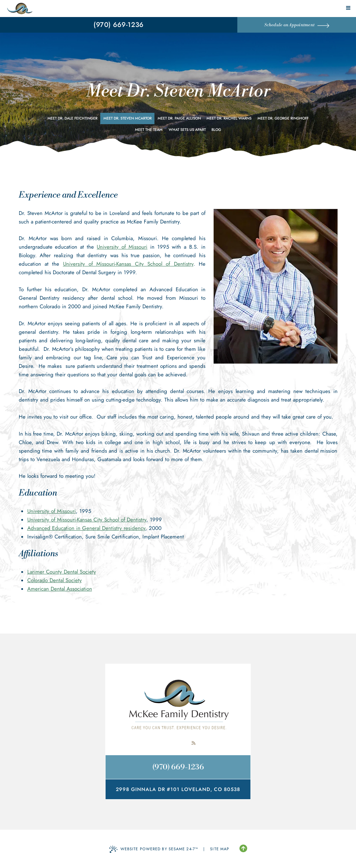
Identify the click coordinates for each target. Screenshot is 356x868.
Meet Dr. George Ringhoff (283, 118)
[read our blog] (194, 743)
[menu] (348, 8)
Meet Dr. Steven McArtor (128, 118)
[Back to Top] (243, 849)
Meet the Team (149, 130)
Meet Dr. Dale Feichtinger (72, 118)
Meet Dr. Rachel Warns (229, 118)
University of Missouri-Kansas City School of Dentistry (128, 264)
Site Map (220, 849)
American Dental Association (60, 589)
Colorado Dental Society (55, 580)
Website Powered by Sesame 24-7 (154, 849)
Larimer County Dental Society (62, 572)
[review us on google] (178, 743)
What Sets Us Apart (187, 130)
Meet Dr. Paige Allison (179, 118)
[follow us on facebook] (163, 743)
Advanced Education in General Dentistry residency (86, 528)
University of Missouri (122, 247)
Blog (216, 130)
